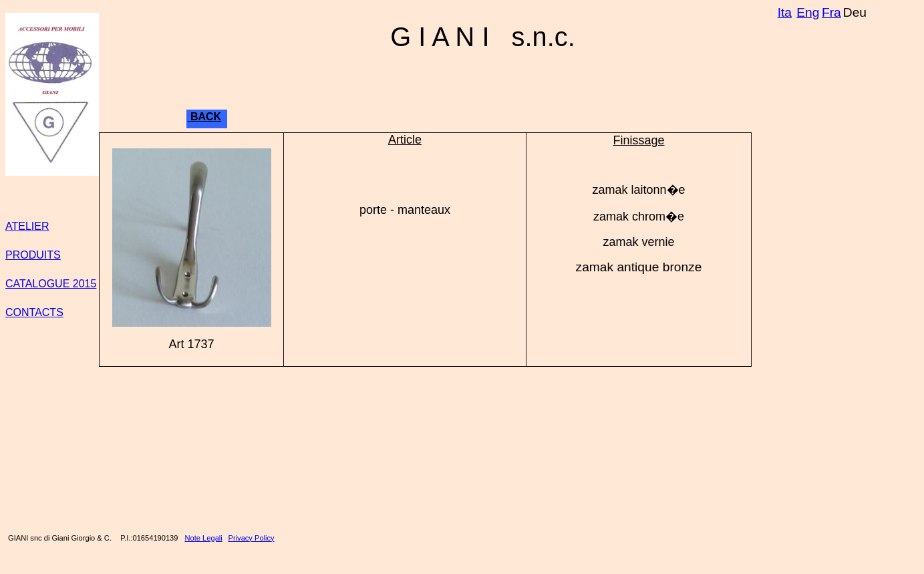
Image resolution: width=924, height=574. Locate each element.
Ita (785, 12)
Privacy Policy (252, 538)
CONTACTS (34, 312)
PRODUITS (33, 255)
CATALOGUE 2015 (51, 284)
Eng (808, 12)
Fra (831, 12)
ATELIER (27, 226)
